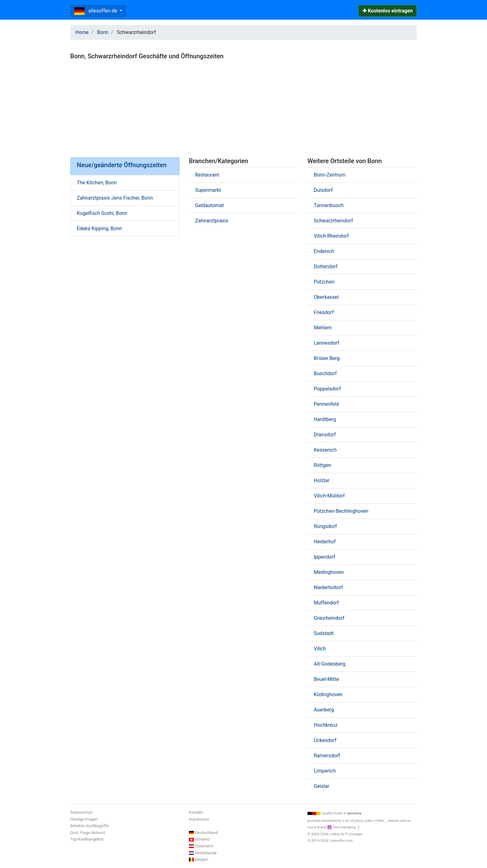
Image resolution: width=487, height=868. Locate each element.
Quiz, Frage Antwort (88, 833)
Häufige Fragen (84, 819)
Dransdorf (325, 435)
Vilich (320, 649)
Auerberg (324, 710)
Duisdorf (323, 190)
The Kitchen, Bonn (97, 183)
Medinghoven (329, 572)
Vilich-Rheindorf (331, 236)
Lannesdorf (326, 343)
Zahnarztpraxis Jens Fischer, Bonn (115, 198)
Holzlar (322, 480)
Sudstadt (324, 633)
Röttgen (322, 465)
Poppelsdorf (327, 389)
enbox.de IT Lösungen (347, 834)
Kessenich (325, 450)
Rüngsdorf (325, 526)
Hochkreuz (326, 725)
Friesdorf (324, 312)
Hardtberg (325, 419)
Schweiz (203, 839)
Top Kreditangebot (87, 839)
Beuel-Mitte (326, 679)
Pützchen (324, 282)
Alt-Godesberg (330, 664)
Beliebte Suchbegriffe (89, 826)
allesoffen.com (342, 841)
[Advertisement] (243, 106)
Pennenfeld (326, 404)
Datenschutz (81, 812)
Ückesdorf (325, 740)
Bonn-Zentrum (330, 175)
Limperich (325, 771)
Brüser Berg (327, 358)
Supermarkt (208, 190)
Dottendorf (326, 267)
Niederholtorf (328, 587)
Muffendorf (326, 603)
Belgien (202, 859)
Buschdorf (325, 373)
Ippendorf (325, 557)
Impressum (199, 819)
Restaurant (207, 175)
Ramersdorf (327, 756)
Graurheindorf (329, 618)
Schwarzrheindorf (333, 221)
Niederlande (206, 853)
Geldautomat (209, 205)
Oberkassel (326, 297)
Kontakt (196, 812)
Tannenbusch (329, 205)
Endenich (324, 251)
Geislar (322, 786)
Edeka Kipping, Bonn (99, 228)
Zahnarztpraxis (212, 221)
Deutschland (206, 833)
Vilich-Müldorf (329, 496)
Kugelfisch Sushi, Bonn (102, 213)
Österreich (204, 846)
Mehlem (323, 328)
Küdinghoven (328, 694)
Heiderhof (325, 542)
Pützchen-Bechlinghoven (341, 511)
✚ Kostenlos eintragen (388, 11)
